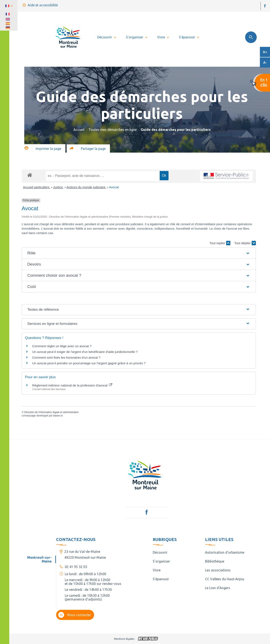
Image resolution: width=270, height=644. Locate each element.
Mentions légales (124, 639)
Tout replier (220, 243)
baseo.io (58, 416)
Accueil (79, 130)
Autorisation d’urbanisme (225, 552)
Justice (58, 187)
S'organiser (161, 561)
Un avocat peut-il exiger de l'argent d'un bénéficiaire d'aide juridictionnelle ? (85, 352)
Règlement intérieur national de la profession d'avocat (72, 385)
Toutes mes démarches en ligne (113, 130)
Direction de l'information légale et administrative (51, 412)
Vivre (157, 570)
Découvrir (160, 552)
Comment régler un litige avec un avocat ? (62, 346)
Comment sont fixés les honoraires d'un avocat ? (66, 357)
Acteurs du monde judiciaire (86, 187)
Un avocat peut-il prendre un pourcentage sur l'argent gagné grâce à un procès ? (89, 363)
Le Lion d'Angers (218, 588)
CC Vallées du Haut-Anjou (225, 579)
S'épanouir (161, 579)
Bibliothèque (215, 561)
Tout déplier (245, 243)
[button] (139, 253)
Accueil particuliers (37, 187)
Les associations (218, 570)
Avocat (114, 187)
